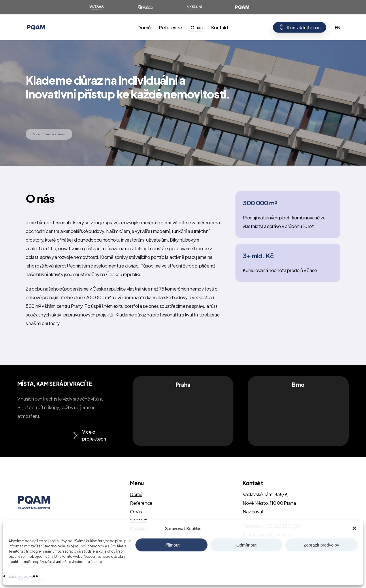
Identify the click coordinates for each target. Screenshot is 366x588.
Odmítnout (246, 545)
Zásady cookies (22, 576)
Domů (136, 494)
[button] (354, 528)
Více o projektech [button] (94, 435)
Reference (141, 503)
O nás (136, 512)
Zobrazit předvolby (321, 545)
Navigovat (253, 512)
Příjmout (171, 545)
